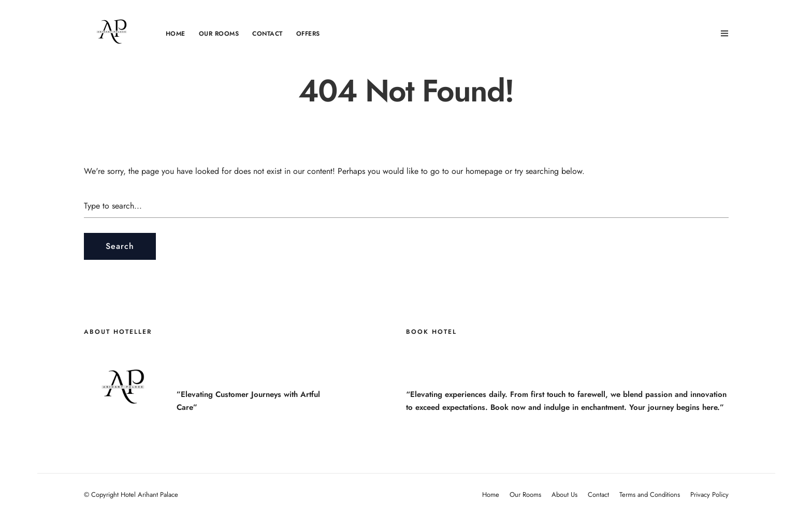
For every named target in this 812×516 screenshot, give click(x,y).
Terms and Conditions (650, 495)
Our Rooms (219, 34)
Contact (267, 34)
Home (176, 34)
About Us (564, 495)
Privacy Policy (709, 495)
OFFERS (308, 34)
